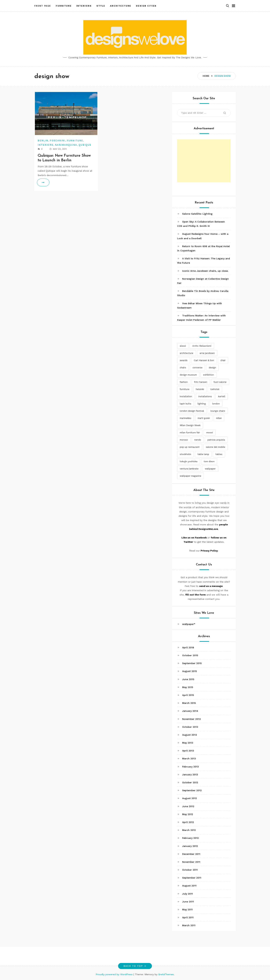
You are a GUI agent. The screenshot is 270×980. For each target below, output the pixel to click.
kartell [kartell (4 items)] (222, 396)
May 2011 (187, 909)
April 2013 (188, 751)
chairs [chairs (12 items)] (183, 368)
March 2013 (189, 759)
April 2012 (188, 822)
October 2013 (190, 727)
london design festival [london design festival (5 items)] (192, 411)
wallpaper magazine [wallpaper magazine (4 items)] (191, 476)
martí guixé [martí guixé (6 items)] (204, 418)
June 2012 (188, 806)
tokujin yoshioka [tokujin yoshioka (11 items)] (189, 461)
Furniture (75, 141)
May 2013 (188, 743)
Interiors (46, 145)
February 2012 (190, 838)
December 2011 (191, 854)
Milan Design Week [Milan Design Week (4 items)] (190, 425)
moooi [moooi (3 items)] (210, 433)
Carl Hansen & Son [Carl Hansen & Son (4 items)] (204, 360)
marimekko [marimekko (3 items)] (186, 418)
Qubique (85, 145)
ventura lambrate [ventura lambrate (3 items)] (189, 469)
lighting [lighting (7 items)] (202, 404)
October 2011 (190, 870)
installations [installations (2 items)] (205, 396)
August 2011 (189, 886)
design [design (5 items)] (212, 368)
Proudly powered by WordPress (115, 974)
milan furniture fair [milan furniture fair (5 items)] (190, 433)
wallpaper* (189, 624)
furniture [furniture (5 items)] (185, 389)
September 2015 (192, 663)
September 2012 (192, 790)
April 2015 (188, 695)
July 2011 (188, 894)
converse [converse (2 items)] (198, 368)
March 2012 (189, 830)
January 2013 (190, 775)
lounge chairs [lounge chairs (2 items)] (218, 411)
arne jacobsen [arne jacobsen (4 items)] (207, 353)
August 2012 (189, 798)
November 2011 (191, 862)
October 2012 (190, 782)
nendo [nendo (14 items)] (198, 440)
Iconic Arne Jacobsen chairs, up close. (205, 271)
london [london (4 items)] (216, 404)
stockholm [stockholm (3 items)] (185, 454)
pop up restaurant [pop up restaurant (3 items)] (190, 447)
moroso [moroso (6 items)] (184, 440)
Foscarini (58, 141)
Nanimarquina (66, 145)
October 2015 (190, 655)
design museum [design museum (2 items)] (188, 375)
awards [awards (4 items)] (184, 360)
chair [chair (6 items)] (223, 360)
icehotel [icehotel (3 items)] (215, 389)
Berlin (43, 141)
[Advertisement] (204, 161)
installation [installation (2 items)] (186, 396)
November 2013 (191, 719)
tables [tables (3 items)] (219, 454)
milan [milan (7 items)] (219, 418)
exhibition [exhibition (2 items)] (209, 375)
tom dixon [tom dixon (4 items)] (209, 461)
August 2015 (189, 671)
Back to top (135, 966)
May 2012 (188, 814)
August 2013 (190, 735)
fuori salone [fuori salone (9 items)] (220, 382)
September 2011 (192, 878)
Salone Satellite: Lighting (197, 214)
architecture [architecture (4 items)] (186, 353)
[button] (227, 6)
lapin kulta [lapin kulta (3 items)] (185, 404)
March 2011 (189, 925)
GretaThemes (166, 974)
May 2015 (188, 687)
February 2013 (191, 767)
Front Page (43, 6)
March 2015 (189, 703)
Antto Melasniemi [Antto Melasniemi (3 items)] (202, 346)
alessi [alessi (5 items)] (183, 346)
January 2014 (190, 711)
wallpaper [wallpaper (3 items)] (210, 469)
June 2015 (188, 679)
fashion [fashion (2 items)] (184, 382)
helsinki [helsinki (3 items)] (200, 389)
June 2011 (188, 902)
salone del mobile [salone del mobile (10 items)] (216, 447)
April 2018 (188, 647)
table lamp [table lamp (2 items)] (203, 454)
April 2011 (188, 917)
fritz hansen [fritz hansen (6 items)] (201, 382)
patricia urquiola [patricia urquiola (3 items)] (216, 440)
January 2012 (190, 846)
